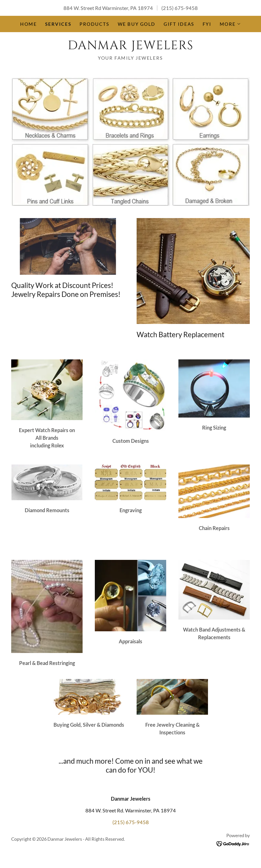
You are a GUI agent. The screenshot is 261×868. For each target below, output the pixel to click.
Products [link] (95, 24)
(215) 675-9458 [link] (180, 8)
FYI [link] (207, 24)
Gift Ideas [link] (179, 24)
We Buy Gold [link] (137, 24)
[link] (130, 47)
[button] (230, 24)
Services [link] (58, 24)
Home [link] (28, 24)
